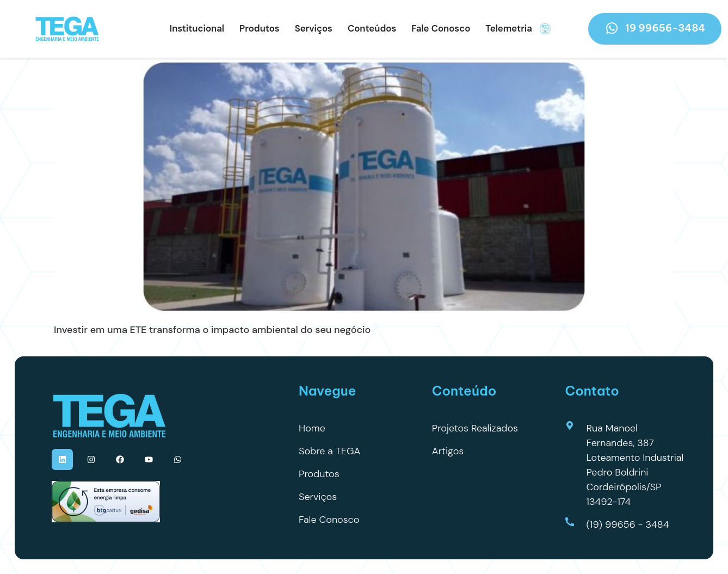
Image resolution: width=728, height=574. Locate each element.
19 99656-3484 (655, 28)
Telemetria (519, 29)
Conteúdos (372, 28)
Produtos (260, 28)
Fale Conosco (441, 28)
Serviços (314, 28)
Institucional (197, 28)
